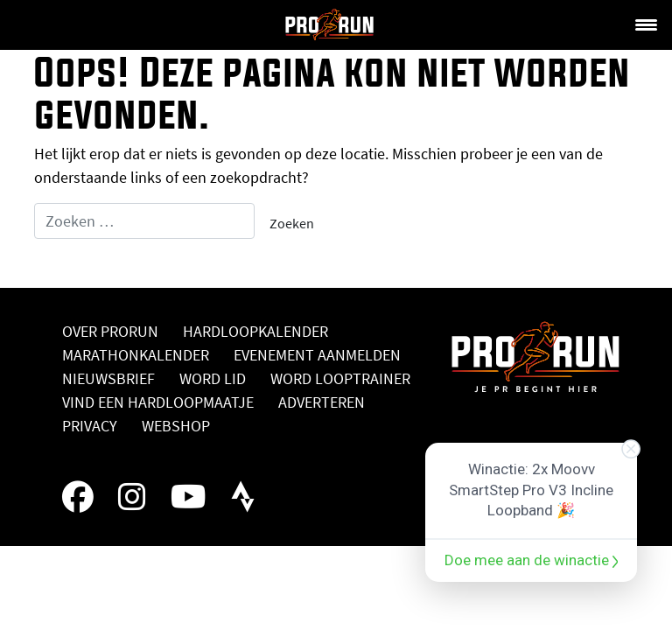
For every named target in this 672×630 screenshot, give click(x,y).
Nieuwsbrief (108, 378)
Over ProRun (110, 331)
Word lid (213, 378)
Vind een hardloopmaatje (158, 402)
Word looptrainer (340, 378)
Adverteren (322, 402)
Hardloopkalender (255, 331)
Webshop (176, 426)
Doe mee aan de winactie (532, 560)
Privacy (90, 426)
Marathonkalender (136, 355)
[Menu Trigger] (646, 24)
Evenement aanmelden (317, 355)
